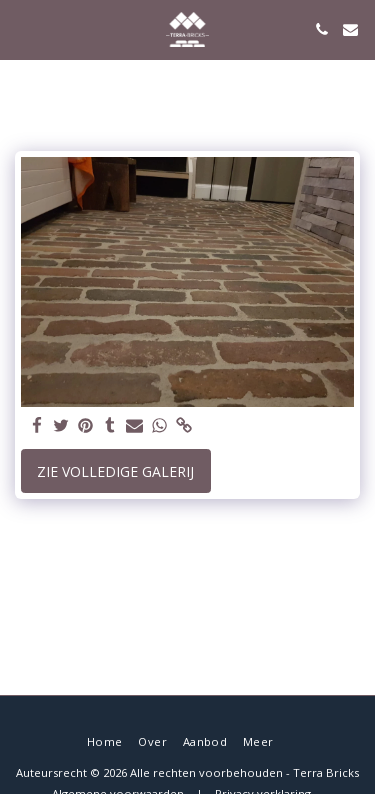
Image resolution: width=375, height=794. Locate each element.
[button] (22, 28)
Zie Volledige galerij (115, 471)
